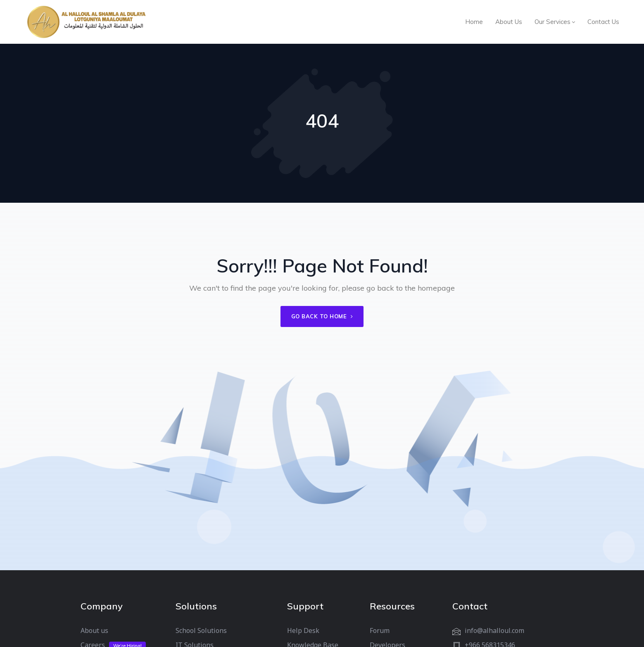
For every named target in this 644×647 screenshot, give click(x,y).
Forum (380, 630)
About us (94, 630)
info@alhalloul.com (494, 630)
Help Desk (303, 630)
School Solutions (201, 630)
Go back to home (322, 316)
